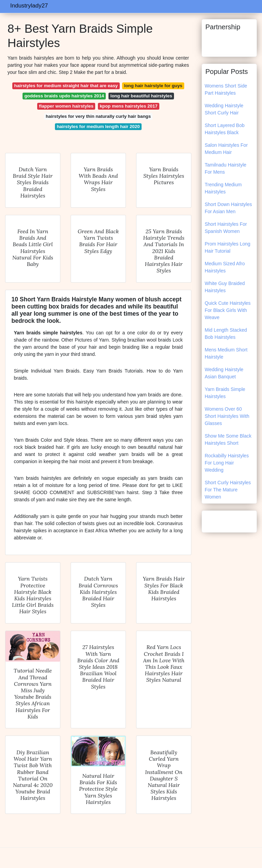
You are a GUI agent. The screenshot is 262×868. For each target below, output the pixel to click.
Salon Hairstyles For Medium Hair (226, 149)
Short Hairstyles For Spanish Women (226, 228)
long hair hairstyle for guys (153, 86)
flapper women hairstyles (66, 106)
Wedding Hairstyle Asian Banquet (224, 373)
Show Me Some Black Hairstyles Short (228, 439)
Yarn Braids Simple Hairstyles (225, 393)
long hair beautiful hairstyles (141, 96)
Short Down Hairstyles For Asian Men (228, 208)
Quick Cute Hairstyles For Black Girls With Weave (228, 310)
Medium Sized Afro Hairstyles (225, 267)
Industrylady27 (29, 6)
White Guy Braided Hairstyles (225, 287)
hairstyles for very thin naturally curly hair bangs (98, 116)
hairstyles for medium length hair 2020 (98, 127)
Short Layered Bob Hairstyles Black (225, 129)
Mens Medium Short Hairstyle (226, 353)
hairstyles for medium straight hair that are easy (66, 86)
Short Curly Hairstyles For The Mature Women (228, 490)
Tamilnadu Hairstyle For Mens (225, 168)
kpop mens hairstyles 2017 (128, 106)
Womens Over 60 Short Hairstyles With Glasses (227, 416)
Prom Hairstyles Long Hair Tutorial (228, 247)
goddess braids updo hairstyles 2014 (64, 96)
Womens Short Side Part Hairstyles (226, 89)
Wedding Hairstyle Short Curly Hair (224, 109)
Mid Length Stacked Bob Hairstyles (226, 334)
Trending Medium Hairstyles (223, 188)
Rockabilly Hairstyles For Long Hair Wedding (227, 463)
